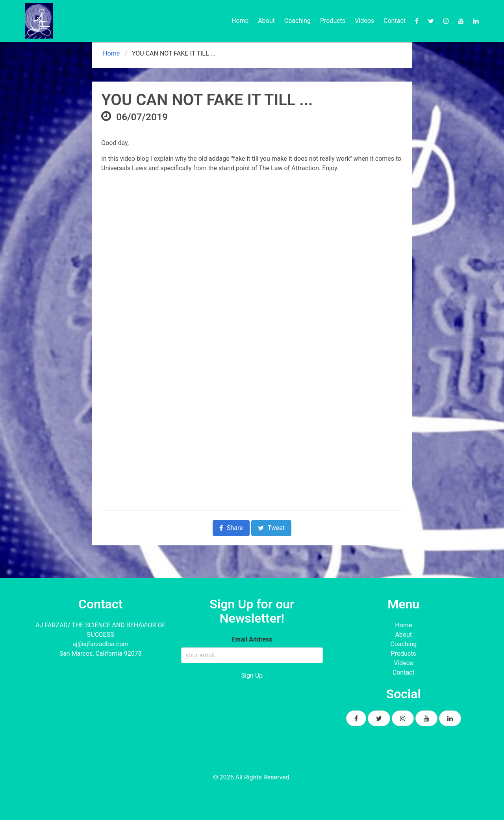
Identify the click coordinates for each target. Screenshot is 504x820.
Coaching (297, 21)
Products (333, 21)
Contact (395, 21)
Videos (364, 21)
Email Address (252, 639)
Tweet (271, 528)
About (266, 21)
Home (240, 21)
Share (231, 528)
